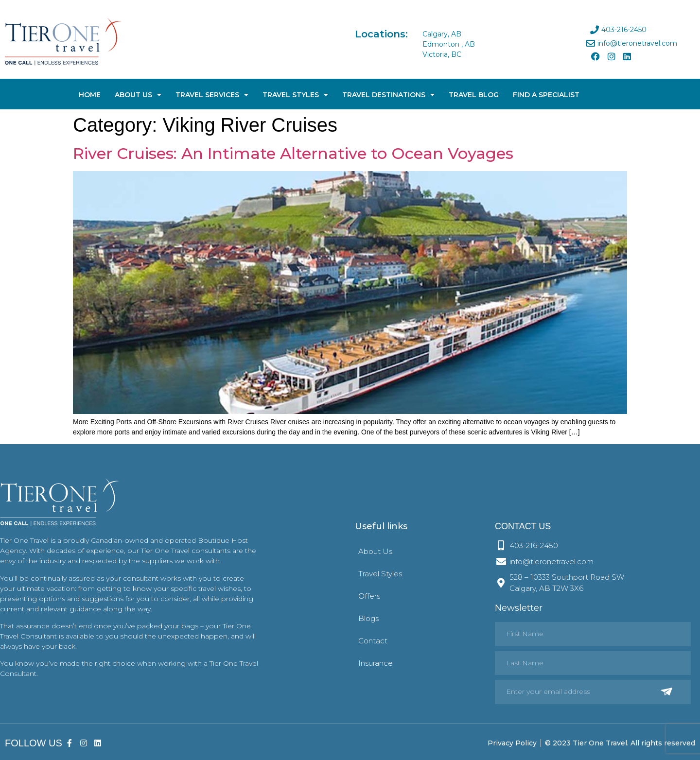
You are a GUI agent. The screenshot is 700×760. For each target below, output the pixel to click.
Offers (369, 596)
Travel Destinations (388, 95)
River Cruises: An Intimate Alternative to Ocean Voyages (293, 153)
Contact (373, 641)
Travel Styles (295, 95)
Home (90, 95)
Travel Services (212, 95)
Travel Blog (474, 95)
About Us (138, 95)
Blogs (368, 618)
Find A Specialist (546, 95)
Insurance (376, 663)
